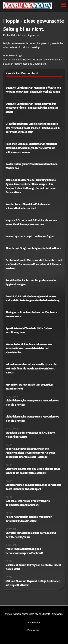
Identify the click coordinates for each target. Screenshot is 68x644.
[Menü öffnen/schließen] (64, 5)
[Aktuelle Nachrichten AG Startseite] (28, 8)
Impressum (34, 622)
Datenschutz (34, 630)
